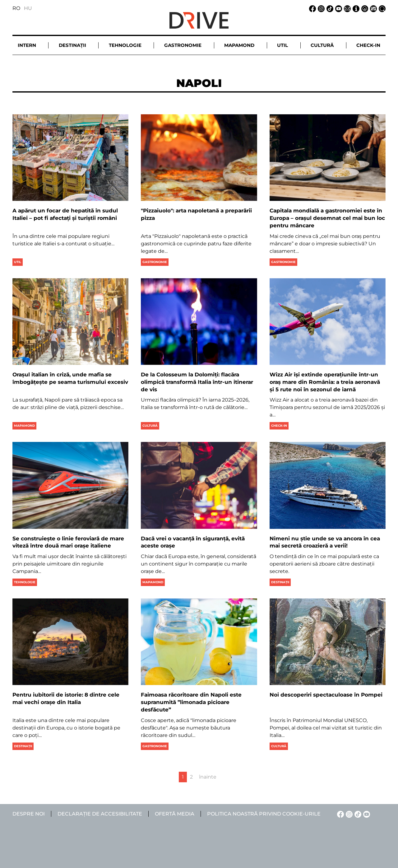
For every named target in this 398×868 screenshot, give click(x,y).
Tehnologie (25, 582)
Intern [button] (27, 45)
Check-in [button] (368, 45)
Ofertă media (175, 814)
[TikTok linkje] (329, 8)
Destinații (280, 582)
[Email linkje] (346, 8)
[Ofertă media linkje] (373, 8)
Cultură (150, 426)
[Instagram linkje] (320, 8)
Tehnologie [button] (125, 45)
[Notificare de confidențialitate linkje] (364, 8)
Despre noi (29, 814)
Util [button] (282, 45)
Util (18, 262)
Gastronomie (155, 262)
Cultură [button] (322, 45)
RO (16, 8)
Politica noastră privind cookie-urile (264, 814)
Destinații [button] (72, 45)
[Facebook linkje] (312, 8)
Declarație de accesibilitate (100, 814)
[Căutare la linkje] (381, 8)
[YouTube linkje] (338, 8)
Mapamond (24, 426)
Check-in (279, 426)
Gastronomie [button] (183, 45)
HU (28, 8)
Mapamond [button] (239, 45)
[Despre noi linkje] (355, 8)
